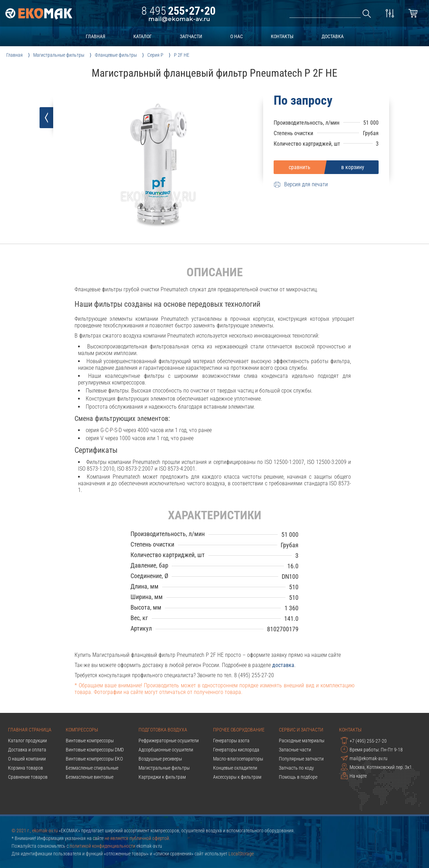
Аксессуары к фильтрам (237, 777)
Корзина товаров (26, 768)
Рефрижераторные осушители (169, 741)
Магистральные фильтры (164, 768)
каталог (143, 36)
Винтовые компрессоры (90, 741)
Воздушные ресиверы (160, 759)
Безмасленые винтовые (90, 777)
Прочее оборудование (239, 730)
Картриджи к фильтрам (162, 777)
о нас (237, 36)
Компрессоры (82, 730)
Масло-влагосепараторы (238, 759)
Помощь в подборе (298, 777)
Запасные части (295, 750)
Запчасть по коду (296, 768)
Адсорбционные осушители (166, 750)
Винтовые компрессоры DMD (95, 750)
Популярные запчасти (301, 759)
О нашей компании (27, 759)
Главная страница (30, 730)
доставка (333, 36)
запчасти (191, 36)
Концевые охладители (235, 768)
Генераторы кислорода (236, 750)
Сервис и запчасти (301, 730)
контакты (282, 36)
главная (96, 36)
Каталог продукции (27, 741)
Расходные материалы (302, 741)
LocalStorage (241, 854)
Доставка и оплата (27, 750)
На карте (354, 776)
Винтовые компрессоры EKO (94, 759)
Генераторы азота (231, 741)
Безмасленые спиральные (92, 768)
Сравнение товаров (28, 777)
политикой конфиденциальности (103, 846)
